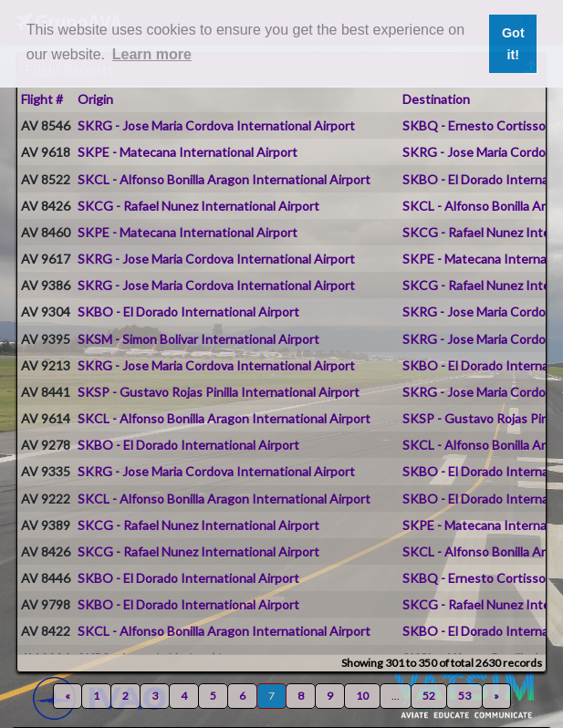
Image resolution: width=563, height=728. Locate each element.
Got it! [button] (513, 44)
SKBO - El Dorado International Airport (188, 312)
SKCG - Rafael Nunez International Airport (198, 206)
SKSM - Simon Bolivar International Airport (198, 339)
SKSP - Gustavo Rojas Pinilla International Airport (219, 392)
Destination (436, 99)
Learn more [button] (152, 54)
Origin (95, 99)
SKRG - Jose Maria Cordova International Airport (216, 125)
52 (429, 696)
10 (362, 696)
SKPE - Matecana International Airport (188, 152)
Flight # (42, 99)
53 (464, 696)
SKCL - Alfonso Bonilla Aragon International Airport (224, 179)
